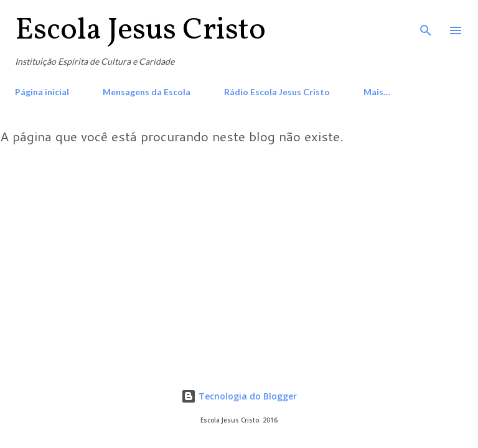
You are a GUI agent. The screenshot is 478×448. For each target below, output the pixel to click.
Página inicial (42, 92)
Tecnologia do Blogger (239, 396)
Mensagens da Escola (147, 92)
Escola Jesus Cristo (140, 30)
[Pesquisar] (426, 22)
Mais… (377, 92)
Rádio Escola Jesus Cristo (277, 92)
